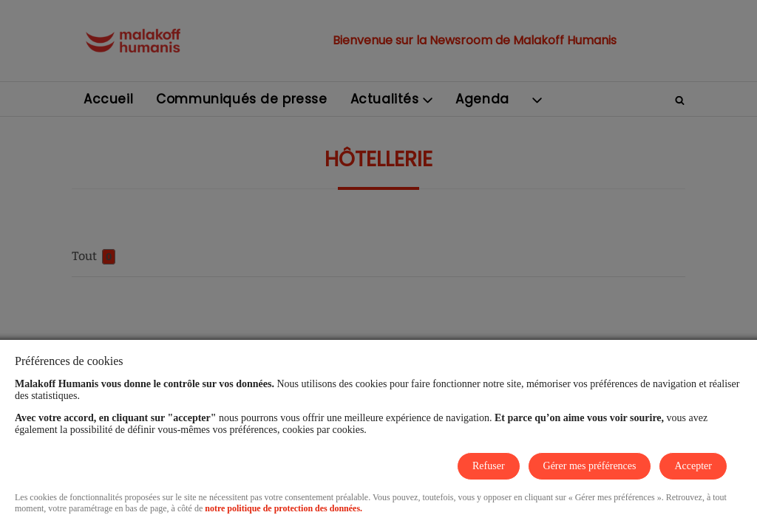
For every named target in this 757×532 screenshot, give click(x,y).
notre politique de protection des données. (284, 508)
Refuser (489, 466)
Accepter (693, 466)
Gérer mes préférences (590, 466)
